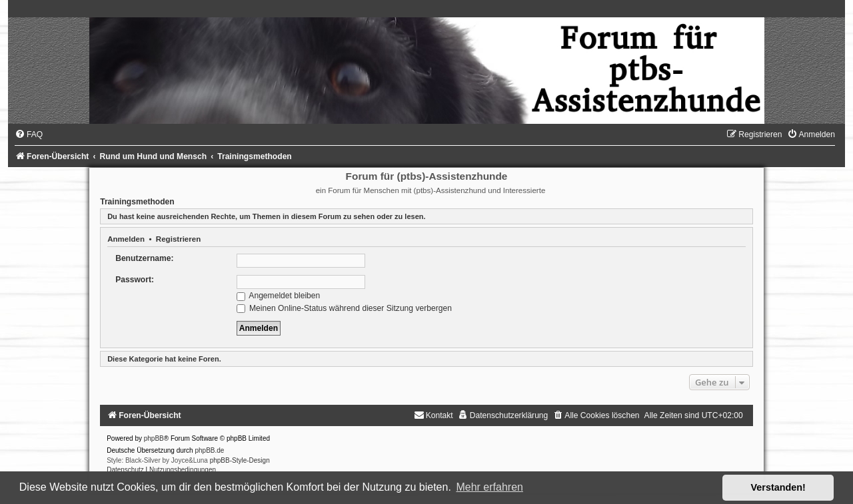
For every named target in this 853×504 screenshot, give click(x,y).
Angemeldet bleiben (279, 296)
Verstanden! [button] (778, 487)
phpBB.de (209, 450)
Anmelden (126, 239)
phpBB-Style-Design (240, 460)
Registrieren (178, 239)
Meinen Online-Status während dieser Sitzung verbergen (344, 308)
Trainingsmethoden (137, 202)
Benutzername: (144, 258)
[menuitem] (29, 134)
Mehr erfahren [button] (489, 487)
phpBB (154, 438)
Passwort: (135, 280)
